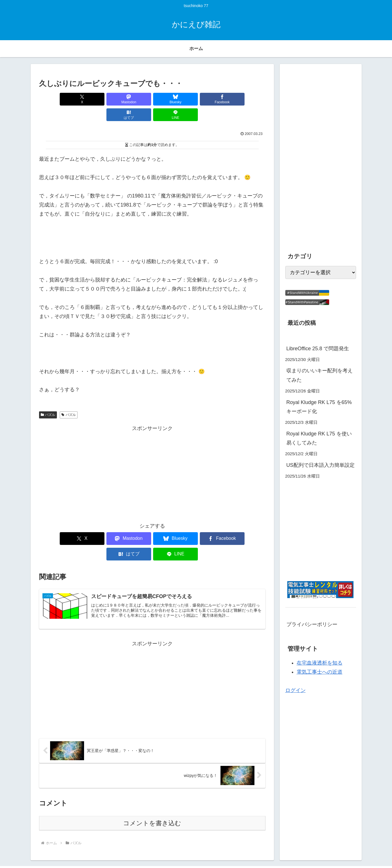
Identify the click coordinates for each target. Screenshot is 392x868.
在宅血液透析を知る (320, 663)
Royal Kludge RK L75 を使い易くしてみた (319, 438)
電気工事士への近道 (320, 672)
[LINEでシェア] (247, 99)
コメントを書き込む (152, 793)
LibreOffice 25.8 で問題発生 (318, 349)
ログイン (295, 690)
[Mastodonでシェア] (95, 99)
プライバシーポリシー (312, 624)
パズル (48, 399)
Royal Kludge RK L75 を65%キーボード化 (319, 407)
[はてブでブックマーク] (209, 99)
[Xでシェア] (57, 99)
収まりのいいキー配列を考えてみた (320, 375)
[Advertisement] (152, 457)
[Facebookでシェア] (171, 99)
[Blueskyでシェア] (133, 99)
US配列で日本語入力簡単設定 (321, 465)
